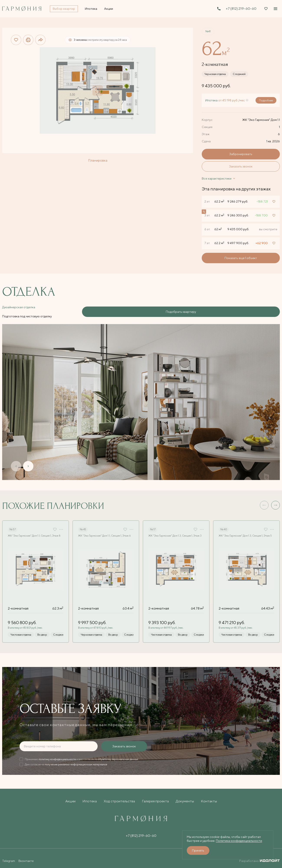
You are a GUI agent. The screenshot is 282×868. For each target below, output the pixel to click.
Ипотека (90, 797)
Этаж (206, 134)
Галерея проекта (155, 797)
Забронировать (241, 154)
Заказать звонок (241, 166)
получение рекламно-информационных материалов (76, 761)
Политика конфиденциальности (239, 841)
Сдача (206, 141)
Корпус (207, 120)
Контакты (209, 797)
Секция (207, 127)
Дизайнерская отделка (19, 310)
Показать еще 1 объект (241, 258)
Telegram (9, 857)
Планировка (98, 160)
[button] (275, 501)
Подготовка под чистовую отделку (69, 310)
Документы (185, 797)
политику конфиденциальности (57, 755)
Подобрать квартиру (254, 310)
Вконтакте (26, 857)
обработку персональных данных (118, 755)
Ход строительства (119, 797)
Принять (198, 850)
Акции (70, 797)
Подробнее (266, 100)
